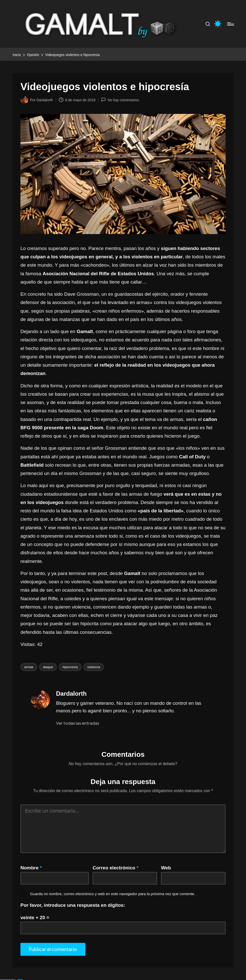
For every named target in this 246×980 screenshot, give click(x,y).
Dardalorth (71, 694)
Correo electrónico (116, 868)
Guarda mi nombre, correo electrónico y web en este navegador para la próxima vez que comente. (113, 894)
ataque (48, 667)
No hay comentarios (120, 100)
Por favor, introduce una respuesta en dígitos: (73, 905)
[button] (78, 723)
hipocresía (70, 667)
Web (166, 868)
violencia (94, 667)
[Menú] (230, 24)
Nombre (31, 868)
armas (29, 667)
